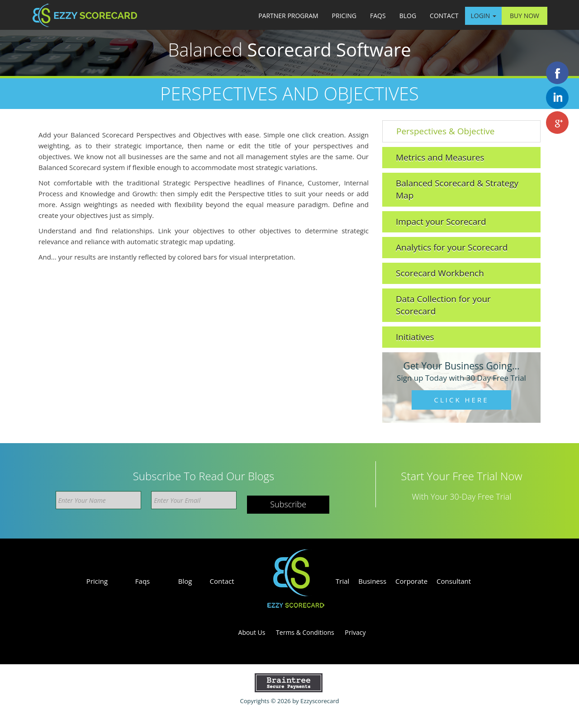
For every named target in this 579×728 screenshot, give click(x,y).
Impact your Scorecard (441, 222)
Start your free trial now (461, 476)
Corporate (411, 581)
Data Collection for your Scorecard (443, 305)
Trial (342, 581)
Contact (444, 16)
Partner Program (288, 16)
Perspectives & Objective (446, 131)
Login (483, 16)
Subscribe (288, 504)
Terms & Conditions (305, 632)
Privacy (355, 632)
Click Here (462, 400)
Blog (408, 16)
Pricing (344, 16)
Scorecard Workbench (440, 273)
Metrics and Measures (440, 157)
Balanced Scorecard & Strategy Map (457, 189)
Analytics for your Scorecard (452, 247)
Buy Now (524, 16)
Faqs (378, 16)
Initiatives (415, 337)
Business (372, 581)
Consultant (454, 581)
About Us (252, 632)
